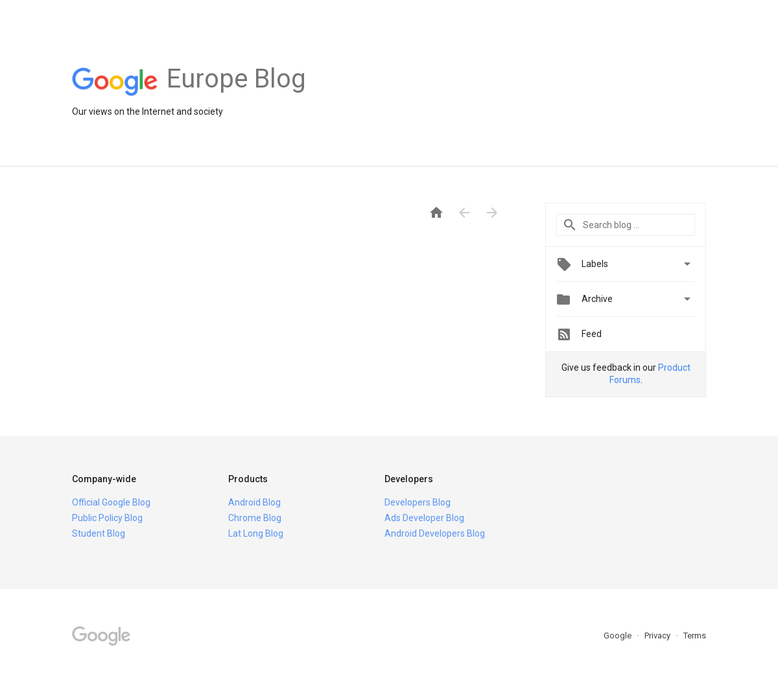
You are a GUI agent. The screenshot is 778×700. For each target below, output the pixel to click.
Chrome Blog (255, 518)
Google (619, 636)
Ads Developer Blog (424, 518)
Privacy (658, 636)
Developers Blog (418, 502)
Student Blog (99, 533)
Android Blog (254, 502)
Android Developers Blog (435, 533)
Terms (695, 636)
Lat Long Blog (256, 533)
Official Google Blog (111, 502)
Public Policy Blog (107, 518)
